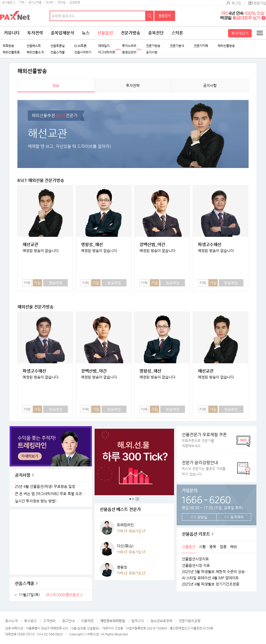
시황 (202, 547)
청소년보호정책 (161, 621)
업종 (223, 547)
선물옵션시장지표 (195, 559)
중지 (137, 499)
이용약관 (87, 621)
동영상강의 (129, 52)
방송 (56, 85)
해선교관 (30, 244)
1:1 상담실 (199, 517)
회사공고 (30, 621)
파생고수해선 (210, 244)
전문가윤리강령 (190, 621)
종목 (213, 547)
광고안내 (68, 621)
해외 (234, 547)
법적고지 (138, 621)
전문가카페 (201, 46)
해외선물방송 (226, 46)
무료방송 (8, 46)
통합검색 (165, 16)
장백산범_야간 (152, 244)
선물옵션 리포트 (196, 534)
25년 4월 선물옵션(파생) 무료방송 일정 (45, 487)
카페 (22, 2)
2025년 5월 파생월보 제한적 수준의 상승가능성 (217, 572)
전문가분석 (177, 46)
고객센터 (49, 621)
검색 (150, 16)
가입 (37, 283)
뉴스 (86, 33)
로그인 (236, 3)
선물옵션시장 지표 (196, 565)
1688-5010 (26, 634)
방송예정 (56, 283)
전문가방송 (131, 33)
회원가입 (260, 3)
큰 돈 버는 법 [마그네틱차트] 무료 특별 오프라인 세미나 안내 (51, 494)
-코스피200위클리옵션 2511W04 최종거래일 (66, 595)
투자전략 (35, 33)
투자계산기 (240, 33)
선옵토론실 (58, 46)
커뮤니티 (12, 33)
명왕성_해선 (92, 244)
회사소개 (11, 621)
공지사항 (152, 52)
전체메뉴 (260, 33)
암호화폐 (75, 2)
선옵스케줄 (58, 52)
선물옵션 (105, 33)
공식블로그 (9, 2)
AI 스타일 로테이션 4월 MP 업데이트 (210, 578)
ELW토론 (80, 46)
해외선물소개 (35, 52)
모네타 (50, 2)
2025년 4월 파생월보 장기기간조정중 (211, 584)
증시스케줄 (35, 2)
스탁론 (177, 33)
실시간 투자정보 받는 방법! (36, 501)
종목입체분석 (62, 33)
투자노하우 (129, 46)
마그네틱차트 (107, 52)
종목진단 (156, 33)
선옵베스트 (34, 46)
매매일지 (104, 46)
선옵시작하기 (83, 52)
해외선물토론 (11, 52)
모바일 (62, 2)
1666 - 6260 (206, 499)
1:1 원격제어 (234, 517)
